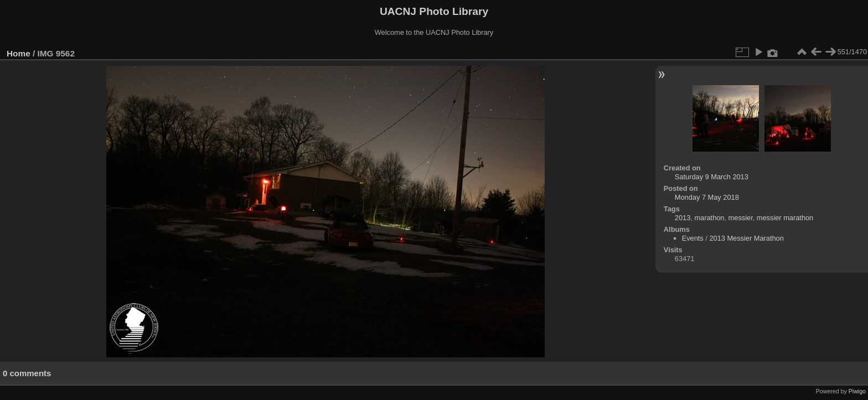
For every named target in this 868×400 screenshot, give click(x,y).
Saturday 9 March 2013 (712, 177)
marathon (709, 218)
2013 (683, 218)
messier (741, 218)
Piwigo (857, 391)
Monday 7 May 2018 (707, 197)
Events (693, 238)
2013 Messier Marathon (746, 238)
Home (19, 53)
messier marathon (785, 218)
